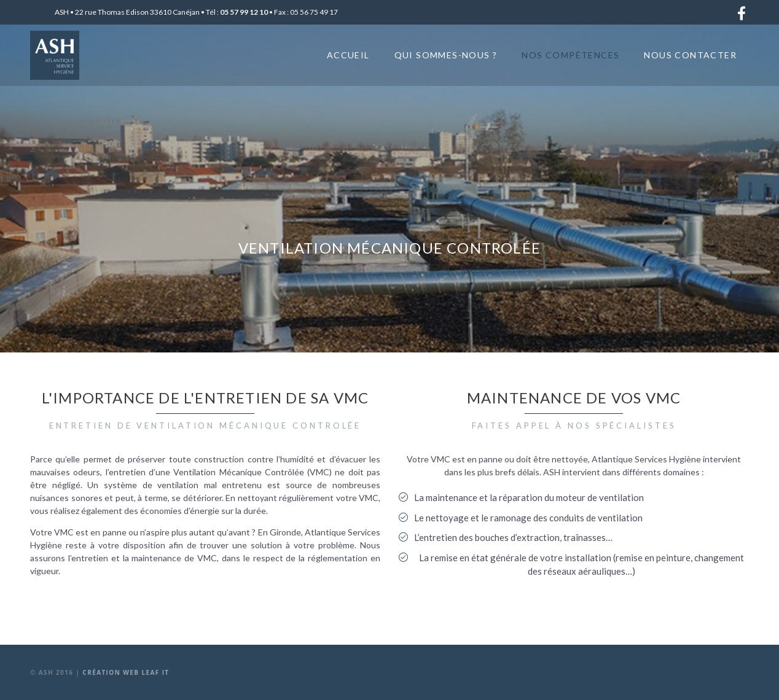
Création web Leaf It (126, 672)
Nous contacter (690, 55)
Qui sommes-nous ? (446, 55)
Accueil (348, 55)
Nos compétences (570, 55)
